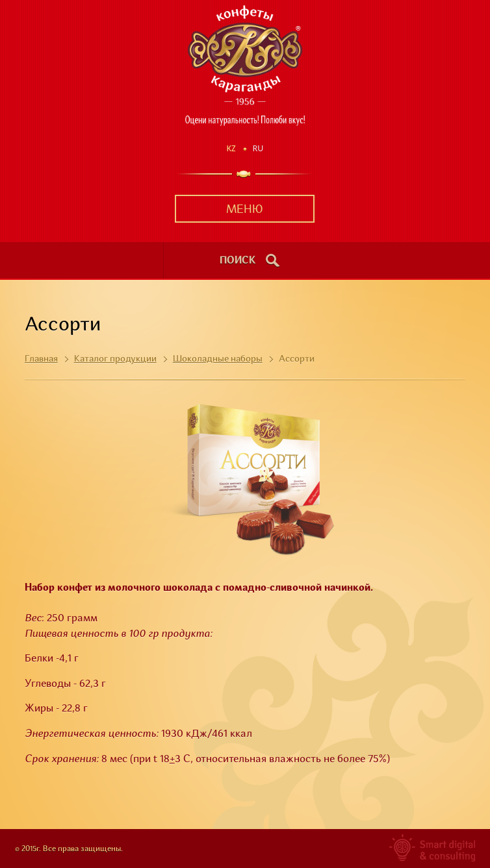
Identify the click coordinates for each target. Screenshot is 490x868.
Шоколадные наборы (218, 359)
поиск (238, 261)
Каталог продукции (115, 359)
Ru (258, 148)
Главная (41, 359)
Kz (231, 148)
